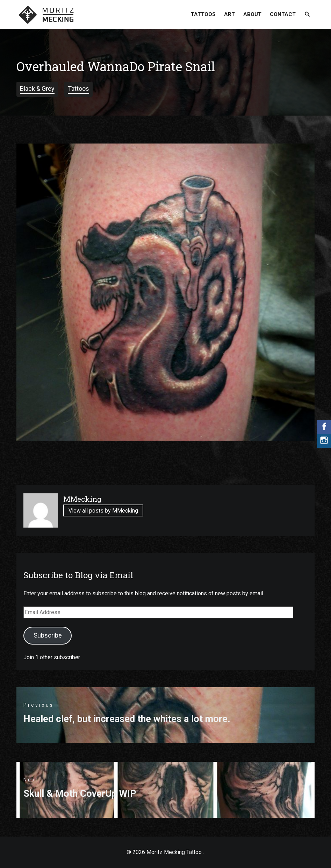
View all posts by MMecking (103, 511)
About (252, 14)
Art (229, 14)
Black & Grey (37, 89)
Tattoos (203, 14)
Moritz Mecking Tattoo (174, 852)
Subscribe (48, 635)
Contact (283, 14)
